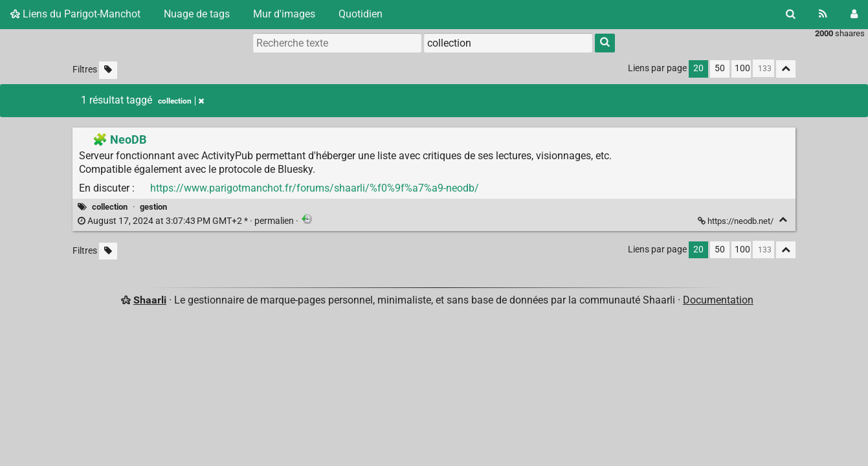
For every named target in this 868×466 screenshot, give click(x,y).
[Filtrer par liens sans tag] (108, 70)
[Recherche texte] (337, 43)
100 (742, 68)
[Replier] (783, 220)
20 (698, 68)
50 (720, 68)
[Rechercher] (791, 14)
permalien (187, 221)
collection (110, 207)
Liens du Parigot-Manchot (75, 14)
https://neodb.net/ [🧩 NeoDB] (737, 221)
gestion (153, 207)
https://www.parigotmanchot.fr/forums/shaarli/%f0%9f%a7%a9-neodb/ (315, 188)
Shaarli (150, 300)
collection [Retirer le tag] (181, 101)
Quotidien (361, 14)
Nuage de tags (197, 14)
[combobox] (508, 43)
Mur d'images (284, 14)
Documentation (718, 300)
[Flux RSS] (823, 14)
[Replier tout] (786, 69)
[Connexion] (854, 14)
